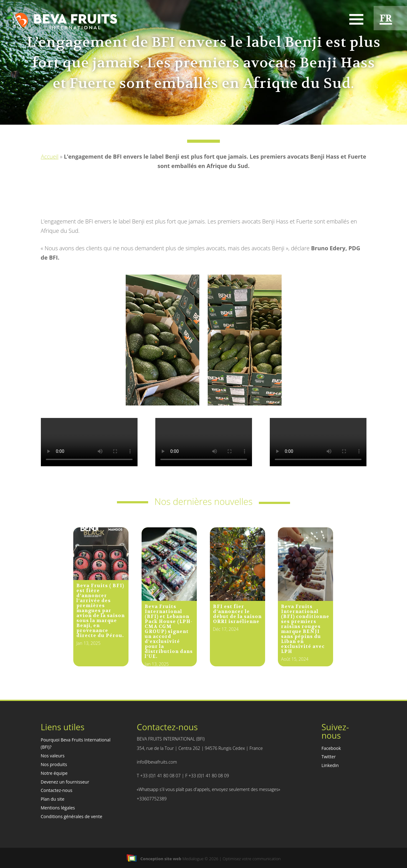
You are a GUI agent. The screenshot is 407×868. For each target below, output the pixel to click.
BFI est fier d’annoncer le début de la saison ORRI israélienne (237, 614)
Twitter (329, 757)
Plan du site (53, 799)
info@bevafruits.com (157, 762)
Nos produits (54, 764)
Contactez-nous (57, 790)
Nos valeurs (53, 756)
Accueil (50, 156)
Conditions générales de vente (72, 816)
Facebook (331, 748)
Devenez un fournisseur (65, 782)
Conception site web (154, 859)
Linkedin (330, 765)
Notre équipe (54, 773)
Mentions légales (58, 808)
